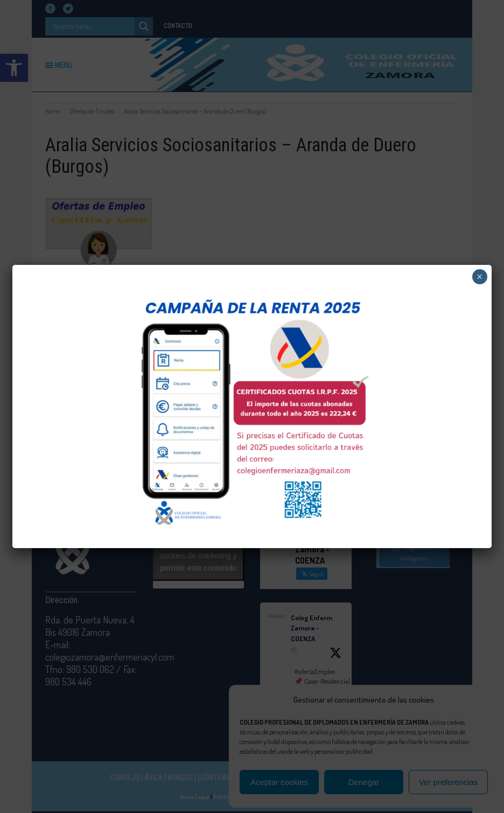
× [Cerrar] (479, 277)
